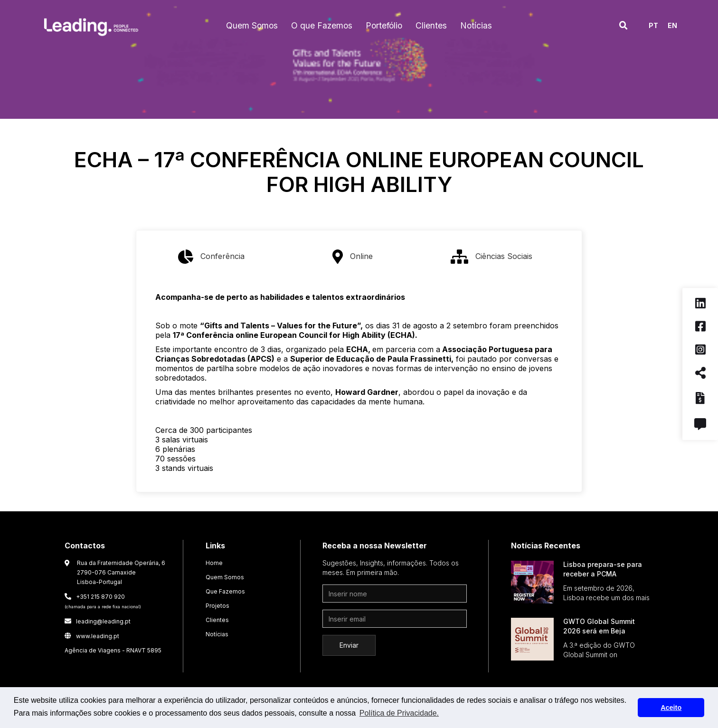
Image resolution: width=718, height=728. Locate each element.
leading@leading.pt (98, 621)
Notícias (217, 634)
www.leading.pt (92, 636)
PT (653, 25)
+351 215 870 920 (103, 601)
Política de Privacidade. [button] (399, 713)
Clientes (217, 620)
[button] (252, 26)
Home (214, 563)
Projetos (217, 606)
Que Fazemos (225, 591)
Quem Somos (225, 577)
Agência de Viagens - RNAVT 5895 (113, 650)
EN (672, 25)
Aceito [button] (671, 708)
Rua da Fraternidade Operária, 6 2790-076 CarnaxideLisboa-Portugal (121, 572)
